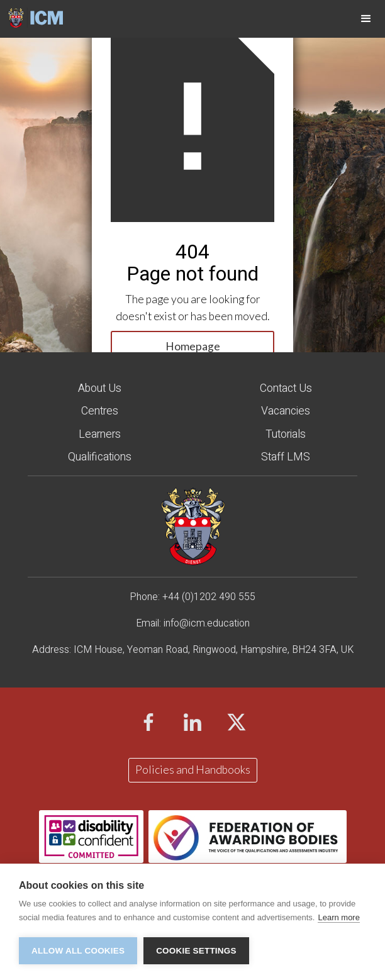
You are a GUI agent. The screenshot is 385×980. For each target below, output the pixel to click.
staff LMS (286, 457)
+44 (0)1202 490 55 (206, 597)
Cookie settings (196, 951)
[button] (366, 19)
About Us (100, 388)
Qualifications (100, 457)
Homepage (193, 346)
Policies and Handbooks (193, 770)
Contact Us (286, 388)
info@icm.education (207, 623)
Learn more (338, 917)
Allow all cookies (78, 951)
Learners (100, 434)
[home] (31, 17)
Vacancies (286, 411)
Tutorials (286, 434)
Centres (100, 411)
